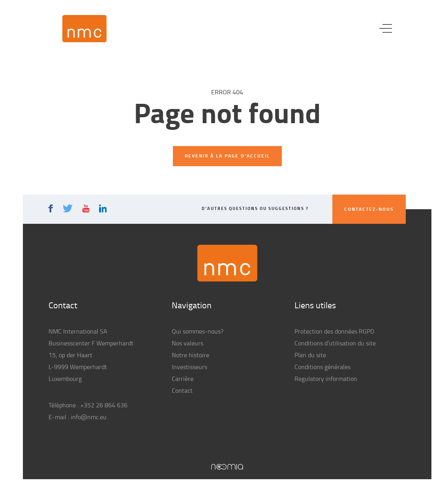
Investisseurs (189, 367)
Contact (182, 390)
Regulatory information (326, 379)
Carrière (183, 379)
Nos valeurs (187, 343)
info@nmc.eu (89, 417)
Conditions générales (322, 367)
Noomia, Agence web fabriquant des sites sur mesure (227, 467)
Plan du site (310, 355)
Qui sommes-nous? (198, 331)
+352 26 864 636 (104, 405)
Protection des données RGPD (334, 331)
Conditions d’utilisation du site (335, 343)
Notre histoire (190, 355)
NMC (84, 29)
